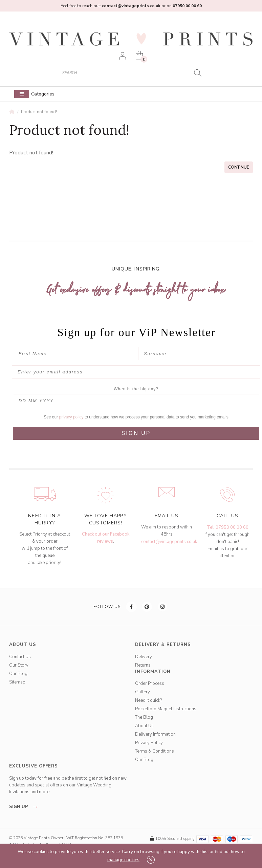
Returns (143, 665)
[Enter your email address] (136, 372)
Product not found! (39, 112)
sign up (25, 807)
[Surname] (199, 354)
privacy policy (72, 417)
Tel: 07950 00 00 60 (228, 527)
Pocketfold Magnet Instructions (166, 709)
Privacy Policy (149, 743)
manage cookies (123, 860)
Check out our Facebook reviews (106, 538)
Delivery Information (155, 734)
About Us (144, 726)
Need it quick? (148, 700)
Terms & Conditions (155, 751)
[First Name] (73, 354)
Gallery (143, 692)
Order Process (150, 683)
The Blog (144, 717)
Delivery (144, 657)
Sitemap (17, 682)
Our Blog (18, 674)
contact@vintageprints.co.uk (169, 542)
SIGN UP (136, 433)
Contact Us (20, 657)
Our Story (19, 665)
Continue (239, 167)
